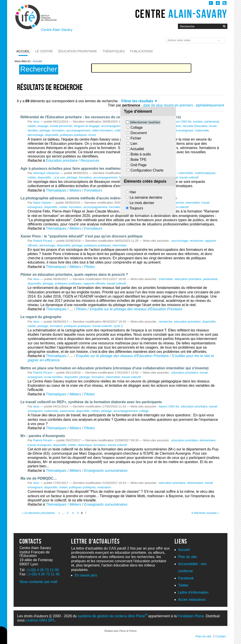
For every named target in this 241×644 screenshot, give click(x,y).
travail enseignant (181, 130)
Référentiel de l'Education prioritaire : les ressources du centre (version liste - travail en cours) (101, 117)
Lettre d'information (193, 592)
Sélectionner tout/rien (145, 122)
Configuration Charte (147, 170)
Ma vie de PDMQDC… (39, 478)
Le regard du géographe (41, 317)
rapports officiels (94, 283)
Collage (136, 128)
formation (58, 130)
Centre (181, 14)
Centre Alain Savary (57, 30)
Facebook (186, 578)
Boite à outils (141, 154)
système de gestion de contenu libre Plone (112, 616)
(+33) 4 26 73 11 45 (44, 574)
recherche (177, 203)
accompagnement (78, 130)
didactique (85, 445)
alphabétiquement (210, 105)
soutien (198, 122)
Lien (134, 144)
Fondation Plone (191, 616)
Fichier (136, 138)
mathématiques (205, 173)
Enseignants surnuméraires (106, 471)
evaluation (104, 487)
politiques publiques (73, 135)
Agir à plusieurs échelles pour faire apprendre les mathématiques (76, 169)
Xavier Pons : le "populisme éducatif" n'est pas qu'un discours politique (81, 236)
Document (139, 133)
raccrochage (180, 241)
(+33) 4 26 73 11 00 (43, 570)
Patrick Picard (43, 241)
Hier (133, 192)
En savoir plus (86, 575)
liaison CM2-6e (181, 122)
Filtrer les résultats (137, 101)
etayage (43, 126)
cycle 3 (118, 326)
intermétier (186, 173)
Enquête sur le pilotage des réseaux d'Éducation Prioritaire (136, 309)
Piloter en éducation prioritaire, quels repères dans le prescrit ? (74, 275)
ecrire (92, 135)
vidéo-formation (102, 130)
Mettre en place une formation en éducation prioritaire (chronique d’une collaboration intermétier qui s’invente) (115, 368)
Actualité (137, 149)
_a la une (59, 177)
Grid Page (138, 165)
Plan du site (187, 557)
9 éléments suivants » (205, 513)
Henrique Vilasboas (46, 173)
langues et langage (87, 126)
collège (119, 130)
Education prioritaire (62, 160)
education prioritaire (188, 279)
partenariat (212, 122)
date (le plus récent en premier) (168, 105)
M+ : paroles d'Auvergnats (43, 436)
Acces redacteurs (192, 600)
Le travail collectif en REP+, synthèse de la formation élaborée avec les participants (91, 402)
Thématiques (113, 51)
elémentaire (207, 440)
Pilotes (89, 267)
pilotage (45, 130)
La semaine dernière (146, 197)
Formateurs (93, 190)
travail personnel (61, 126)
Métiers (75, 190)
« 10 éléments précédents (38, 513)
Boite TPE (138, 160)
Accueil (23, 51)
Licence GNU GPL (40, 620)
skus (36, 122)
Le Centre (44, 51)
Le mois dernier (142, 203)
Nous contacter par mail (38, 582)
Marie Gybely (42, 203)
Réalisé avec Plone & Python (120, 631)
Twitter (183, 585)
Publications (142, 51)
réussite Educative (195, 126)
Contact (221, 636)
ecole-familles (53, 377)
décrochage (36, 135)
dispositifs (52, 135)
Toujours (136, 208)
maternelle (202, 130)
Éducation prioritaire (78, 51)
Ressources (90, 160)
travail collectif (189, 177)
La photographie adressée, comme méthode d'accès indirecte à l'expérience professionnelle (99, 198)
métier (32, 126)
